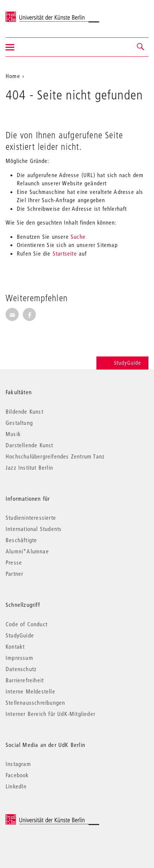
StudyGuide (122, 363)
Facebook (17, 775)
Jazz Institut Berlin (29, 467)
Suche (78, 237)
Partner (14, 574)
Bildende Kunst (24, 411)
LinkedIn (16, 786)
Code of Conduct (27, 624)
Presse (14, 562)
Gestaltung (19, 423)
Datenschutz (21, 669)
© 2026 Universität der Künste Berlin (45, 818)
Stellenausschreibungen (35, 702)
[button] (141, 47)
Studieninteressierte (31, 518)
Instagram (18, 764)
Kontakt (15, 646)
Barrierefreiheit (25, 680)
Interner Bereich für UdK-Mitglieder (50, 714)
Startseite (65, 253)
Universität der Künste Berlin (35, 14)
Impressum (19, 658)
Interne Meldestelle (30, 691)
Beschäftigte (21, 540)
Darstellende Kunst (30, 445)
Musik (13, 434)
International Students (34, 529)
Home (13, 76)
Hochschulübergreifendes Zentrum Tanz (55, 456)
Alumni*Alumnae (27, 551)
